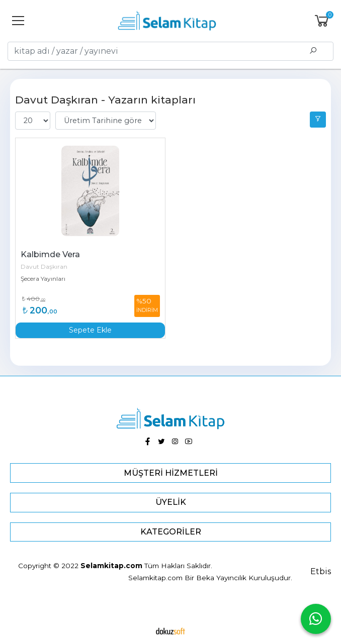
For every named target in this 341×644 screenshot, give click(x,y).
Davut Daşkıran (44, 266)
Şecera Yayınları (43, 279)
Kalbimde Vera (50, 254)
